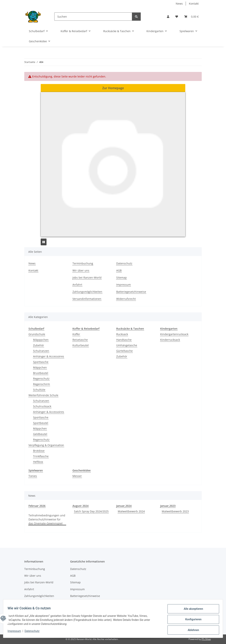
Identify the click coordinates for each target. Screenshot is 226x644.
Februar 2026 (37, 506)
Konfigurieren (191, 620)
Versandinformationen (87, 299)
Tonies (33, 476)
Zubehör (39, 345)
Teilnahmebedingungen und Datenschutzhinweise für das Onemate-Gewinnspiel (47, 519)
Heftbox (38, 462)
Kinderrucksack (170, 340)
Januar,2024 (124, 506)
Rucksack (122, 334)
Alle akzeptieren (191, 611)
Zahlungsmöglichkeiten (87, 292)
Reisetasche (80, 340)
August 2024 (80, 506)
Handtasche (124, 340)
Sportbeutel (41, 423)
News (179, 4)
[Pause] (44, 242)
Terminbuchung (83, 263)
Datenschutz (34, 632)
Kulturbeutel (81, 345)
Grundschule (37, 334)
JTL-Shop (206, 639)
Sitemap (122, 278)
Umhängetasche (127, 345)
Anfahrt (77, 285)
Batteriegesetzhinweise (131, 292)
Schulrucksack (42, 406)
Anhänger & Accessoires (49, 356)
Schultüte (39, 390)
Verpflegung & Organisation (46, 445)
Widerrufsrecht (126, 299)
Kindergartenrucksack (174, 334)
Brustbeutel (41, 373)
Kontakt (194, 4)
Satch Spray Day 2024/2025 (91, 511)
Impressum (16, 632)
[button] (168, 17)
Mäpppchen (41, 340)
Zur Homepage (113, 88)
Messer (77, 476)
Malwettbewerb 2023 (175, 511)
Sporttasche (41, 362)
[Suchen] (93, 17)
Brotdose (39, 451)
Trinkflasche (41, 456)
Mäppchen (40, 367)
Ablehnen (191, 630)
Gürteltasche (124, 351)
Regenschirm (41, 384)
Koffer (76, 334)
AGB (119, 270)
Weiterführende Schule (43, 395)
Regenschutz (41, 379)
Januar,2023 (168, 506)
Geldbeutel (40, 434)
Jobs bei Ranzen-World (87, 278)
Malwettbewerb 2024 (131, 511)
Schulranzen (41, 351)
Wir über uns (81, 270)
